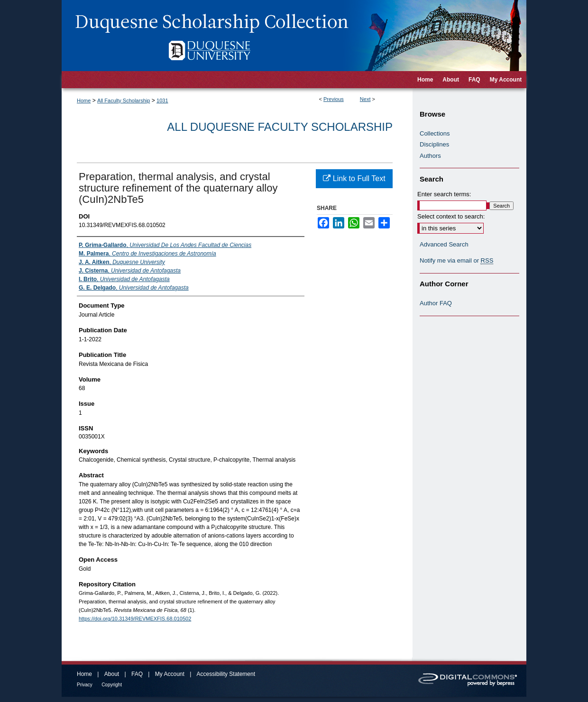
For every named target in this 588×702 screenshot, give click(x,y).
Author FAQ (436, 303)
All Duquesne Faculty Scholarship (280, 127)
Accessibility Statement (226, 674)
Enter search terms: (444, 194)
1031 (162, 100)
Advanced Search (444, 244)
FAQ (137, 674)
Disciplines (434, 144)
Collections (435, 133)
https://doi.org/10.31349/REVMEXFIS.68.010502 (135, 619)
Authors (430, 156)
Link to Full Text (354, 178)
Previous (334, 99)
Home (84, 100)
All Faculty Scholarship (124, 100)
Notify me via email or (456, 261)
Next (365, 99)
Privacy (85, 685)
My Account (170, 674)
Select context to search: (451, 216)
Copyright (112, 685)
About (112, 674)
